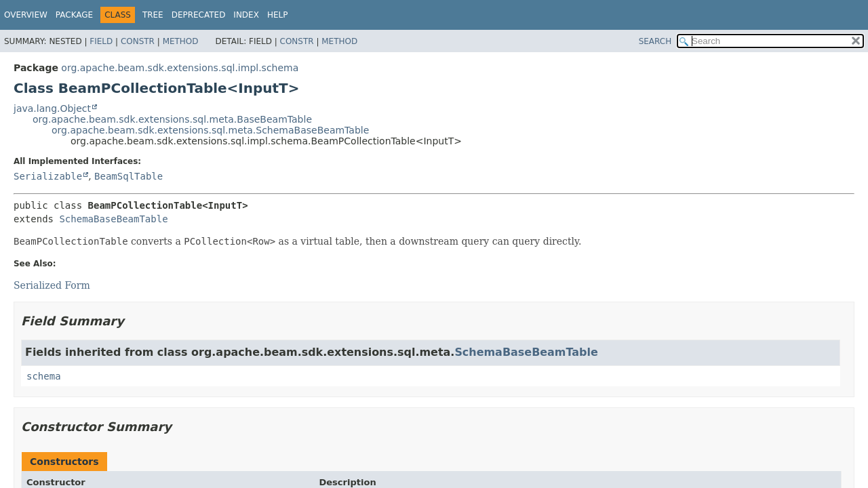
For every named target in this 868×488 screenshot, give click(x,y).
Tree (153, 15)
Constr (138, 41)
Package (74, 15)
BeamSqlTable (129, 176)
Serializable (48, 176)
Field (101, 41)
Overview (26, 15)
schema (44, 376)
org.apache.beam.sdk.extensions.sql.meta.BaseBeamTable (172, 119)
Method (181, 41)
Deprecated (199, 15)
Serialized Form (52, 285)
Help (278, 15)
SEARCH (655, 41)
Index (246, 15)
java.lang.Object (52, 108)
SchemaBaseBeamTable (113, 219)
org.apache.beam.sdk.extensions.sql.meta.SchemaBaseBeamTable (210, 130)
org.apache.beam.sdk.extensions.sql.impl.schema (180, 68)
